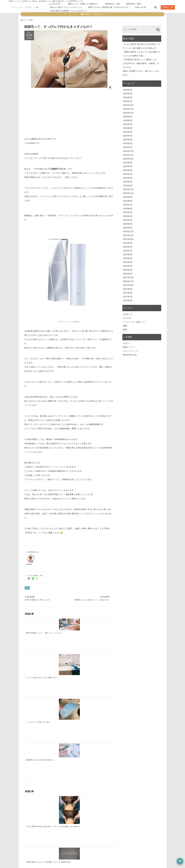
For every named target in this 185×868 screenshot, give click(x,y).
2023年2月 (128, 223)
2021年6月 (128, 299)
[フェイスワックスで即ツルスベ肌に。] (80, 628)
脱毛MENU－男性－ (134, 4)
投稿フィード (129, 346)
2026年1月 (128, 100)
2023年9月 (128, 196)
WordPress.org (130, 354)
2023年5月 (128, 211)
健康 (125, 325)
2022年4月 (128, 261)
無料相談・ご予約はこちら (93, 14)
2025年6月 (128, 127)
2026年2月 (128, 96)
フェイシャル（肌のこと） (135, 321)
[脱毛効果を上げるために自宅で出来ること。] (102, 625)
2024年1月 (128, 185)
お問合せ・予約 (168, 7)
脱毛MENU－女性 (113, 4)
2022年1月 (128, 273)
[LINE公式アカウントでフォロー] (33, 577)
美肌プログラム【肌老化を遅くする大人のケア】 (109, 7)
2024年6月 (128, 169)
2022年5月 (128, 257)
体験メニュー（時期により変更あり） (84, 4)
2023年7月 (128, 204)
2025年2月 (128, 142)
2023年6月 (128, 207)
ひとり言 (127, 317)
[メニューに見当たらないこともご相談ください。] (58, 628)
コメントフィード (131, 350)
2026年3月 (128, 93)
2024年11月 (128, 154)
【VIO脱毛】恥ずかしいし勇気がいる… (140, 58)
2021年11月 (128, 280)
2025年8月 (128, 119)
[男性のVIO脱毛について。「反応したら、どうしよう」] (36, 624)
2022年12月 (128, 230)
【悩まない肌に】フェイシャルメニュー (66, 7)
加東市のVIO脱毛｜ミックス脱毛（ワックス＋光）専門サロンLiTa (87, 866)
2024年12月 (128, 150)
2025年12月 (128, 104)
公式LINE (44, 850)
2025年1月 (128, 146)
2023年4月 (128, 215)
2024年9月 (128, 162)
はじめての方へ (55, 4)
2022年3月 (128, 265)
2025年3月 (128, 139)
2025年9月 (128, 116)
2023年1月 (128, 227)
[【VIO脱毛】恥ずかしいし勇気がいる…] (80, 664)
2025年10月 (128, 112)
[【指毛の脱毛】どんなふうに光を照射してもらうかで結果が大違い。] (58, 662)
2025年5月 (128, 131)
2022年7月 (128, 250)
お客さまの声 (140, 7)
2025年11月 (128, 108)
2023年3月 (128, 219)
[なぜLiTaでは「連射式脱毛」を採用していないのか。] (102, 662)
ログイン (127, 342)
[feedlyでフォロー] (37, 577)
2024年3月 (128, 177)
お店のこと (128, 313)
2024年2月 (128, 181)
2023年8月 (128, 200)
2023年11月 (128, 192)
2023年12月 (128, 188)
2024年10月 (128, 158)
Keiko (29, 563)
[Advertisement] (69, 112)
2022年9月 (128, 242)
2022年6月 (128, 253)
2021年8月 (128, 292)
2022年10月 (128, 238)
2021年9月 (128, 288)
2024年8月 (128, 165)
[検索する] (158, 29)
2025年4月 (128, 135)
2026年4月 (128, 89)
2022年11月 (128, 234)
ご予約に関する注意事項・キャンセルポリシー (68, 11)
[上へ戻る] (180, 861)
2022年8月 (128, 246)
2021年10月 (128, 284)
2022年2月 (128, 269)
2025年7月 (128, 123)
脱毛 (27, 587)
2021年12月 (128, 276)
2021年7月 (128, 296)
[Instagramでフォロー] (29, 577)
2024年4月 (128, 173)
